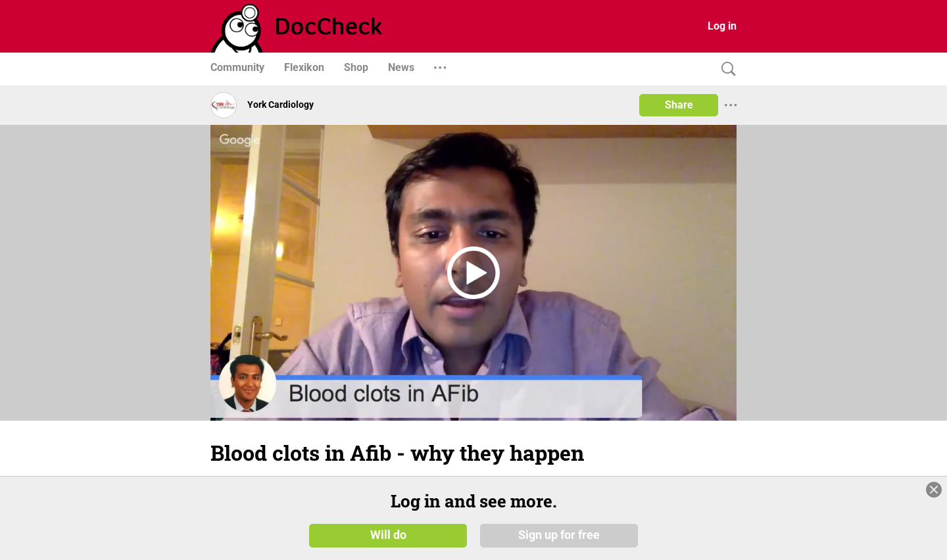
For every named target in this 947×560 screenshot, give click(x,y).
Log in (722, 26)
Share (679, 105)
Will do (388, 535)
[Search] (725, 69)
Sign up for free (559, 535)
